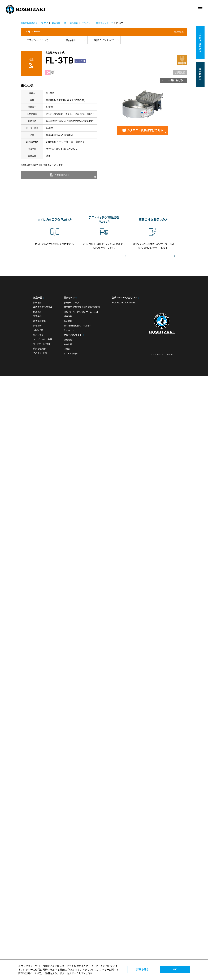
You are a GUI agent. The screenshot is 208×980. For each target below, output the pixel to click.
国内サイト (69, 298)
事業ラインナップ (71, 303)
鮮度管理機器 (40, 349)
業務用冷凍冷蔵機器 (43, 307)
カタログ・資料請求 (200, 43)
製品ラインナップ (104, 23)
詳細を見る (142, 969)
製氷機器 (37, 303)
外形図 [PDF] (61, 175)
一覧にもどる (176, 80)
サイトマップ (69, 330)
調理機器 (74, 23)
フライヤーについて (37, 40)
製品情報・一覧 (59, 23)
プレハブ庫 (38, 330)
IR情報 (67, 349)
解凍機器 (37, 312)
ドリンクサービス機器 (43, 339)
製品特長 (71, 40)
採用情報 (68, 316)
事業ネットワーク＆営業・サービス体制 (81, 312)
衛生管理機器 (40, 321)
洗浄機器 (37, 316)
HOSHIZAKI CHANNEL (124, 303)
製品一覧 (38, 298)
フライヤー (87, 23)
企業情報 (68, 340)
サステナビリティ (71, 354)
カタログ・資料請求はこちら (145, 130)
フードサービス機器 (42, 344)
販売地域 (68, 344)
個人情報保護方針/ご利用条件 (78, 326)
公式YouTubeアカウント (124, 298)
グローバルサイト (73, 335)
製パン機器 (38, 335)
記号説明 (180, 73)
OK (175, 969)
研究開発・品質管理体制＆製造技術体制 (82, 307)
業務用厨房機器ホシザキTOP (34, 23)
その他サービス (40, 353)
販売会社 (68, 321)
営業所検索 (200, 74)
